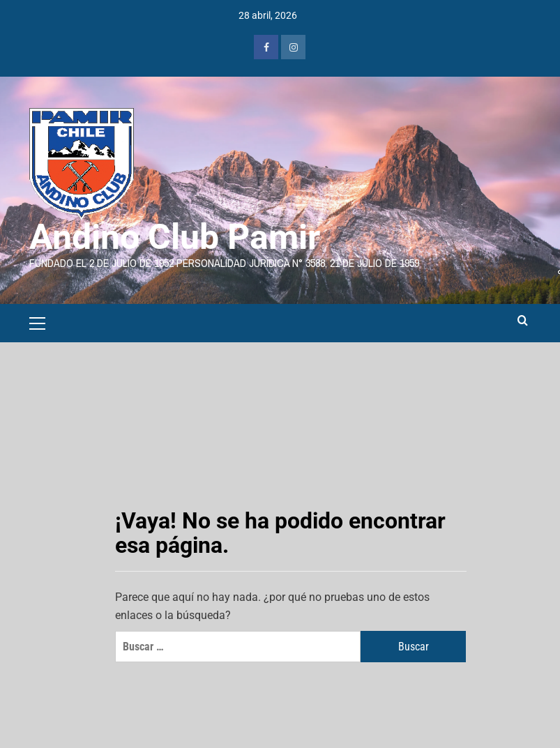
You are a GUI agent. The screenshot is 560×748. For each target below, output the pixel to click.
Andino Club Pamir (175, 237)
